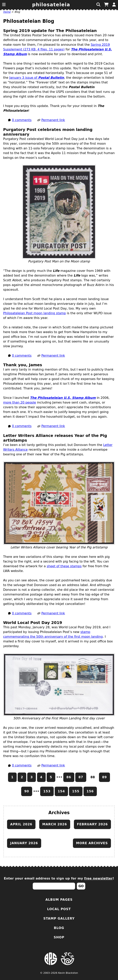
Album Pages (59, 900)
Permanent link (53, 120)
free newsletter (98, 878)
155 (76, 791)
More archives (92, 843)
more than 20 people (20, 402)
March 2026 (55, 824)
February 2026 (92, 824)
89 (104, 777)
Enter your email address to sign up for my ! (59, 878)
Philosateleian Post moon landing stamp (34, 313)
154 (61, 791)
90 (27, 791)
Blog (59, 928)
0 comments (22, 120)
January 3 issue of (37, 78)
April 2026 (21, 824)
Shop (59, 937)
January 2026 (24, 843)
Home (7, 12)
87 (81, 777)
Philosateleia (51, 5)
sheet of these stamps (64, 566)
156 (90, 791)
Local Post (59, 909)
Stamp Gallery (59, 918)
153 (47, 791)
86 (69, 777)
